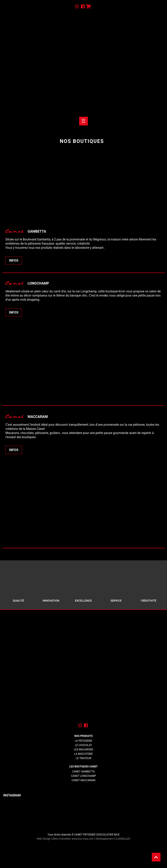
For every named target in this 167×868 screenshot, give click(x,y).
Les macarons (84, 750)
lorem (83, 785)
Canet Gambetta (83, 772)
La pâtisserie (83, 741)
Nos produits (84, 736)
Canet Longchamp (83, 776)
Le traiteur (84, 758)
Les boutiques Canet (83, 767)
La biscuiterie (83, 754)
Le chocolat (83, 745)
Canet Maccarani (83, 780)
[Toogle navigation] (83, 121)
